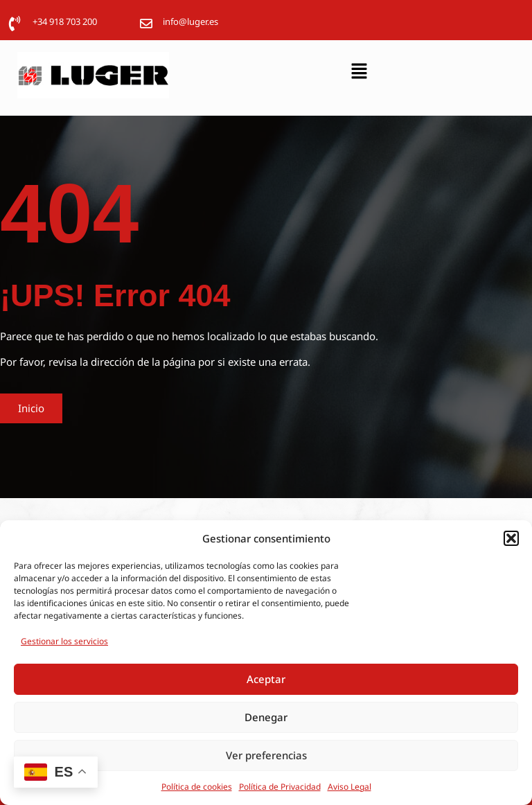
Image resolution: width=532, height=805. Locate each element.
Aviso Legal (349, 787)
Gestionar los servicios (64, 641)
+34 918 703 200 (65, 21)
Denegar (266, 717)
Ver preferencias (266, 755)
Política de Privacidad (280, 787)
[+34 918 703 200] (15, 24)
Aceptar (266, 679)
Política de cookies (197, 787)
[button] (511, 538)
